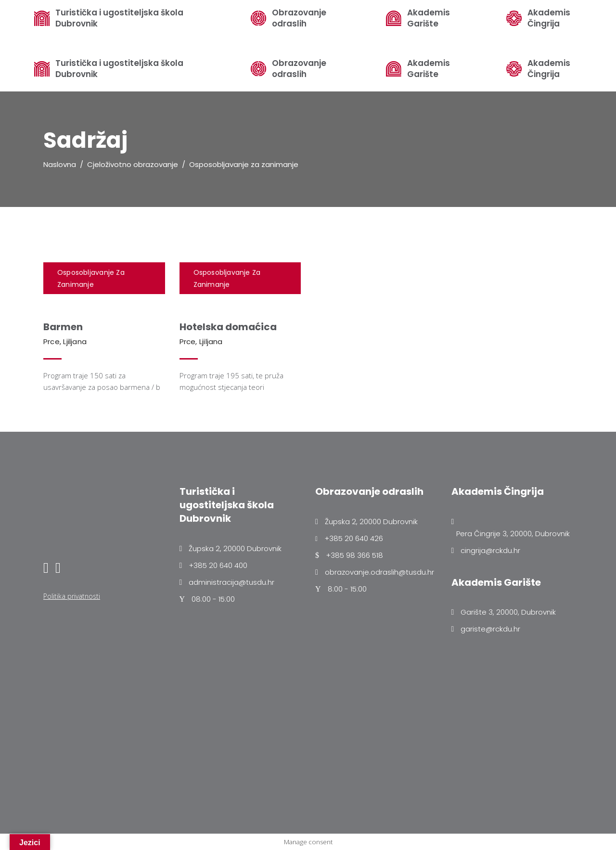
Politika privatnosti (72, 596)
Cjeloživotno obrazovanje (133, 164)
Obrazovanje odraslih (299, 69)
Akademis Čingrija (549, 69)
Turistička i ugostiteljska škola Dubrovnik (119, 69)
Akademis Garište (429, 69)
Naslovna (60, 164)
